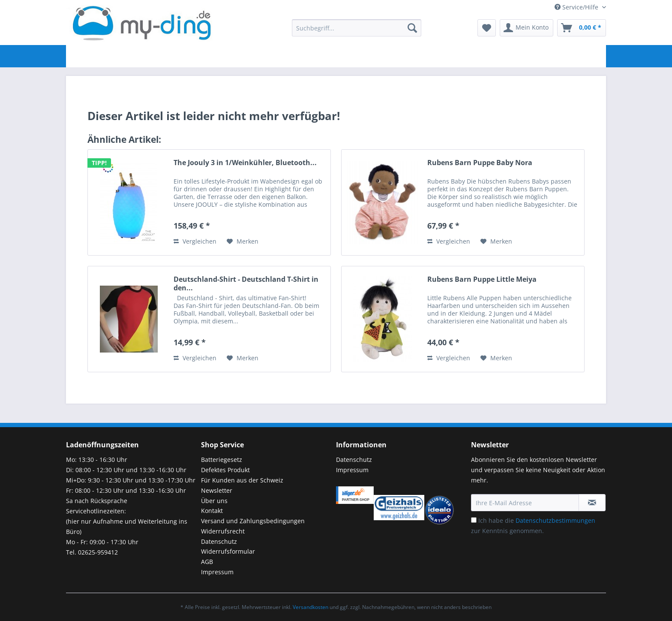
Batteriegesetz (222, 460)
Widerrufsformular (228, 551)
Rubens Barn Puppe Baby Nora (480, 163)
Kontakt (212, 511)
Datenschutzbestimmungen (555, 520)
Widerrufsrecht (223, 531)
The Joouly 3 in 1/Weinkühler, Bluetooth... (245, 163)
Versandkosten (310, 607)
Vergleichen (195, 241)
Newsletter (217, 490)
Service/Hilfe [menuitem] (577, 7)
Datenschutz (219, 541)
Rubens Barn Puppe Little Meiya (482, 279)
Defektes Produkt (225, 470)
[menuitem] (357, 32)
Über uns (214, 501)
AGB (207, 562)
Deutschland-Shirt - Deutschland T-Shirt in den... (246, 283)
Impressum (217, 572)
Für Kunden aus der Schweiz (242, 480)
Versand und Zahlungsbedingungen (253, 521)
